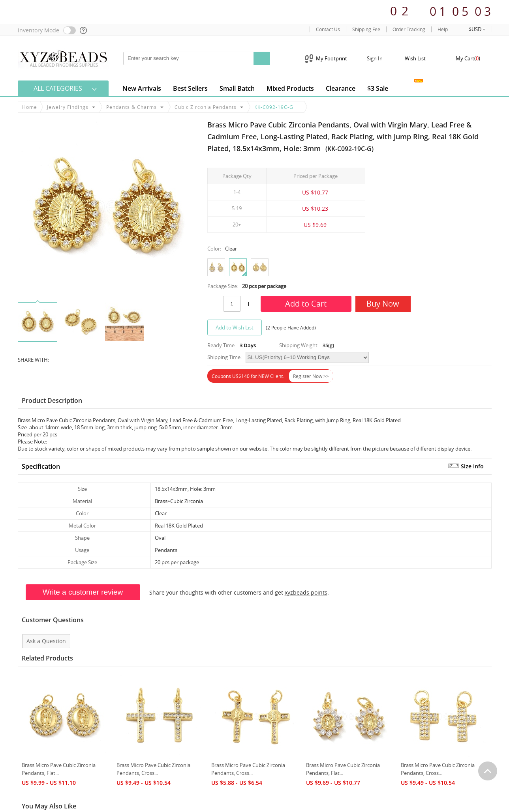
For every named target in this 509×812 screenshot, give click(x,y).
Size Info (472, 466)
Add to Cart (306, 304)
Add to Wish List (235, 327)
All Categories (58, 88)
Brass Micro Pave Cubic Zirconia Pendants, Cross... (153, 769)
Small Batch (237, 88)
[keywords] (189, 58)
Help (443, 29)
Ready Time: (222, 345)
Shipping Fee (366, 29)
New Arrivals (142, 88)
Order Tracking (409, 29)
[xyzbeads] (63, 58)
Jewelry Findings (68, 107)
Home (30, 107)
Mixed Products (290, 88)
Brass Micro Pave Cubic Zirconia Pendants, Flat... (59, 769)
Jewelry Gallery (407, 87)
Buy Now (383, 304)
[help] (84, 30)
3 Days (248, 345)
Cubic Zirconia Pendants (206, 107)
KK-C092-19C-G (274, 107)
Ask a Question (46, 641)
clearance (341, 88)
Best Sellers (190, 88)
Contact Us (328, 29)
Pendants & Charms (131, 107)
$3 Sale (378, 88)
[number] (232, 304)
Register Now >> (311, 376)
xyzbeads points (306, 592)
